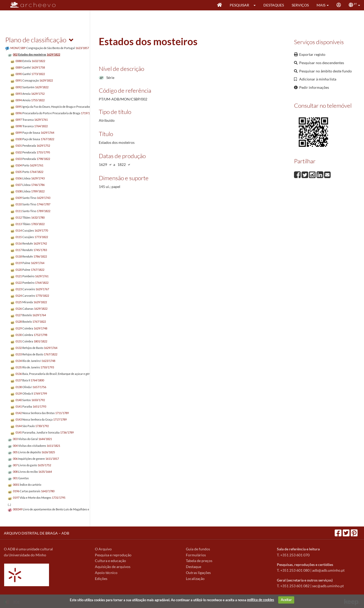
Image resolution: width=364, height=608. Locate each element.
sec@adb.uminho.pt (328, 586)
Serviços (300, 5)
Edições (101, 579)
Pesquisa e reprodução (113, 555)
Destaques (274, 5)
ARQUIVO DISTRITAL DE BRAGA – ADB (37, 533)
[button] (256, 5)
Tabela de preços (199, 561)
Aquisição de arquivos (113, 567)
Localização (195, 579)
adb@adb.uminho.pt (328, 570)
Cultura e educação (110, 561)
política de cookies (261, 600)
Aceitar (286, 600)
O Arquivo (103, 549)
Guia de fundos (198, 549)
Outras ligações (198, 573)
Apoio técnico (106, 573)
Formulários (196, 555)
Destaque (194, 567)
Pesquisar (239, 5)
